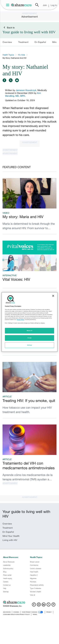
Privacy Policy (20, 320)
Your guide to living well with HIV (29, 32)
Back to (9, 28)
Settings (30, 345)
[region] (29, 322)
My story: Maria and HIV (23, 217)
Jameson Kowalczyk (26, 90)
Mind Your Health (11, 536)
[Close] (53, 296)
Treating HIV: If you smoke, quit (29, 401)
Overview (7, 42)
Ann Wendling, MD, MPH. (23, 94)
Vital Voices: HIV (16, 279)
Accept (29, 338)
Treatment (23, 42)
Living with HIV (10, 540)
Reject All (30, 331)
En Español (40, 42)
